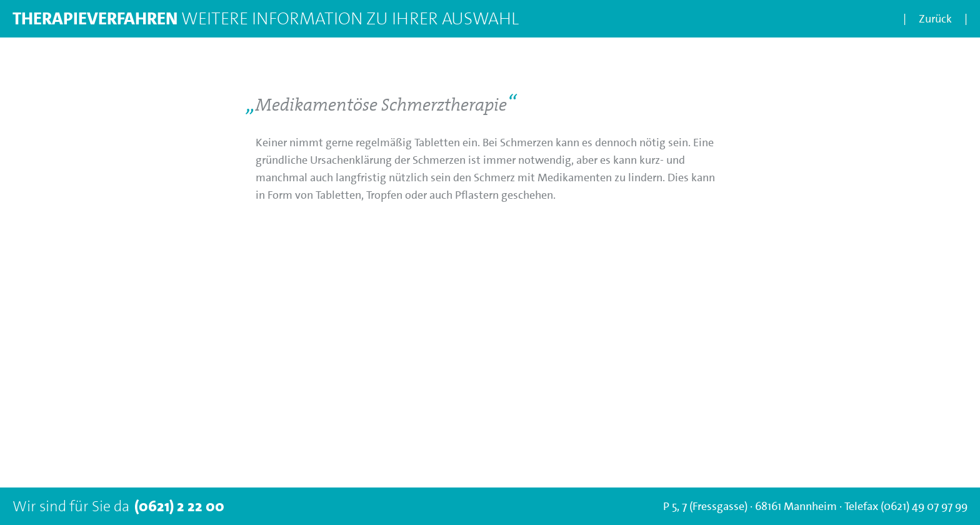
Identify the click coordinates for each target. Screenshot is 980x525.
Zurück (935, 19)
